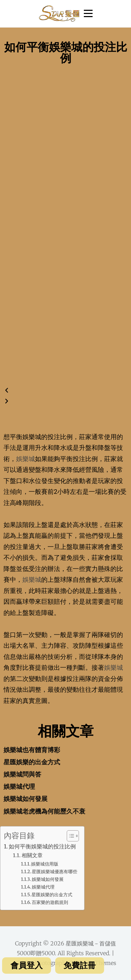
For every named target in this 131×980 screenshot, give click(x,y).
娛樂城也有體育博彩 (32, 750)
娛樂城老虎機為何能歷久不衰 (44, 811)
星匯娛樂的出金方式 (32, 762)
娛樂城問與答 (22, 774)
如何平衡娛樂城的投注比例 (42, 846)
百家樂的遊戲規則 (50, 902)
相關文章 (32, 855)
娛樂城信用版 (45, 864)
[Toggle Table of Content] (69, 836)
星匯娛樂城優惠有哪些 (54, 872)
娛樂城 (26, 459)
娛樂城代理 (19, 786)
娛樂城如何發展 (26, 799)
